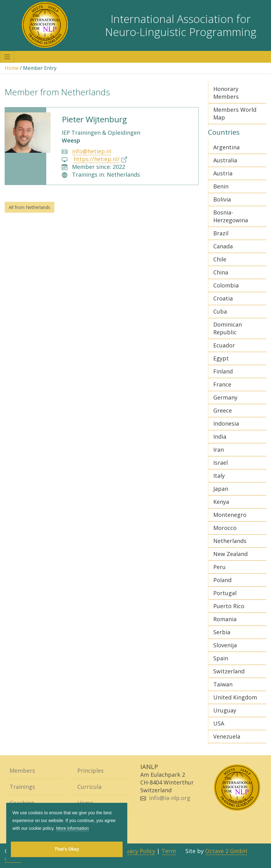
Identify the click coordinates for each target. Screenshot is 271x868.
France (222, 384)
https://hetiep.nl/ (97, 159)
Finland (223, 371)
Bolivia (222, 199)
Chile (220, 259)
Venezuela (227, 736)
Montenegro (230, 515)
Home (12, 68)
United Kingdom (235, 697)
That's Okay (67, 849)
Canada (223, 246)
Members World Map (235, 113)
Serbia (222, 632)
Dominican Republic (228, 328)
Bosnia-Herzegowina (231, 216)
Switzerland (229, 671)
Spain (221, 658)
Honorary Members (226, 93)
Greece (223, 410)
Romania (225, 619)
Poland (222, 580)
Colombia (226, 285)
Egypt (221, 358)
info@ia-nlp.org (170, 798)
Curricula (89, 787)
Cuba (220, 311)
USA (219, 723)
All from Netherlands (29, 207)
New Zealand (230, 554)
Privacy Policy (137, 851)
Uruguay (225, 710)
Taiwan (223, 684)
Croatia (223, 298)
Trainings (22, 787)
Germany (225, 397)
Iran (219, 450)
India (220, 436)
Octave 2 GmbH (226, 851)
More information (72, 828)
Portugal (225, 593)
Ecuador (224, 345)
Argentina (226, 147)
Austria (223, 173)
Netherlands (230, 541)
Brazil (221, 233)
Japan (221, 489)
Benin (221, 186)
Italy (219, 476)
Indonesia (226, 423)
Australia (225, 160)
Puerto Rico (229, 606)
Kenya (221, 502)
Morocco (225, 528)
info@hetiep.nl (92, 151)
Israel (221, 463)
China (221, 272)
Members (22, 771)
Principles (90, 771)
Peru (219, 567)
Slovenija (225, 645)
